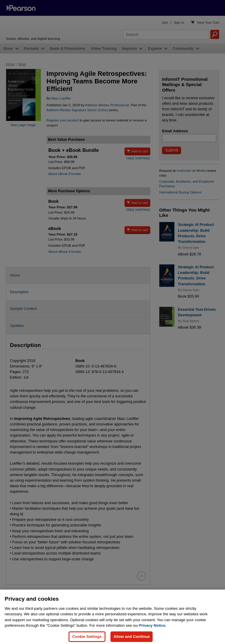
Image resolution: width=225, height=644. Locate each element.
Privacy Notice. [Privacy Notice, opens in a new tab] (153, 630)
